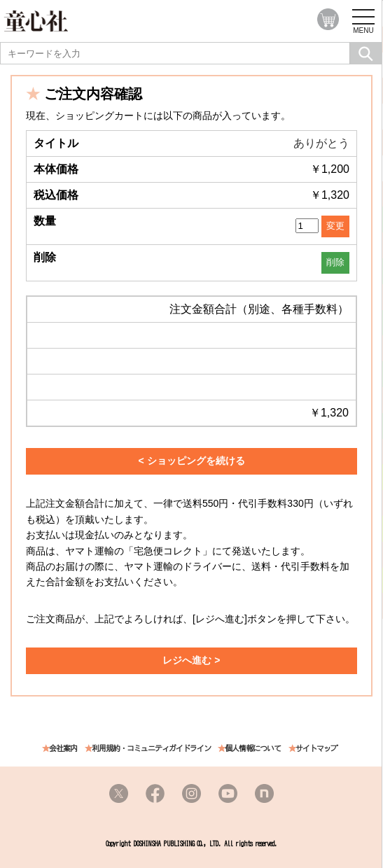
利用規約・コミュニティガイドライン (151, 749)
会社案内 (63, 749)
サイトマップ (316, 749)
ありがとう (321, 143)
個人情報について (253, 749)
